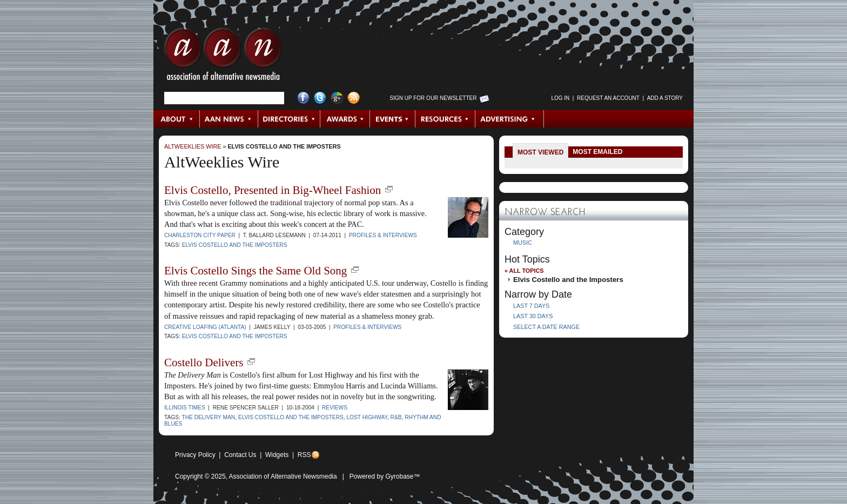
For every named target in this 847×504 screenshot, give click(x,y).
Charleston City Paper (200, 235)
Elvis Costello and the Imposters (284, 146)
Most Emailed (597, 152)
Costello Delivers (204, 362)
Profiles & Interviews (383, 235)
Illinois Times (185, 408)
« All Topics (524, 271)
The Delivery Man (208, 417)
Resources (445, 119)
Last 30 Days (533, 316)
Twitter (320, 98)
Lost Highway (367, 417)
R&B (396, 417)
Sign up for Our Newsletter (433, 98)
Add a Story (665, 98)
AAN (223, 57)
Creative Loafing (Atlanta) (205, 327)
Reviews (335, 408)
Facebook (303, 98)
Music (523, 243)
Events (393, 119)
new (389, 189)
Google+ (337, 98)
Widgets (277, 455)
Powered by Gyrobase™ (385, 476)
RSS (304, 455)
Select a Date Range (546, 327)
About (177, 119)
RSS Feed (354, 98)
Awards (345, 119)
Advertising (509, 119)
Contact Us (240, 455)
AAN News (229, 119)
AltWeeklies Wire (193, 146)
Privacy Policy (195, 455)
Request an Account (608, 98)
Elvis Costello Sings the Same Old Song (256, 271)
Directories (289, 119)
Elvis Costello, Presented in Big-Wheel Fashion (273, 190)
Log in (560, 98)
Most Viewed (540, 152)
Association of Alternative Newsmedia (283, 476)
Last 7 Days (531, 306)
